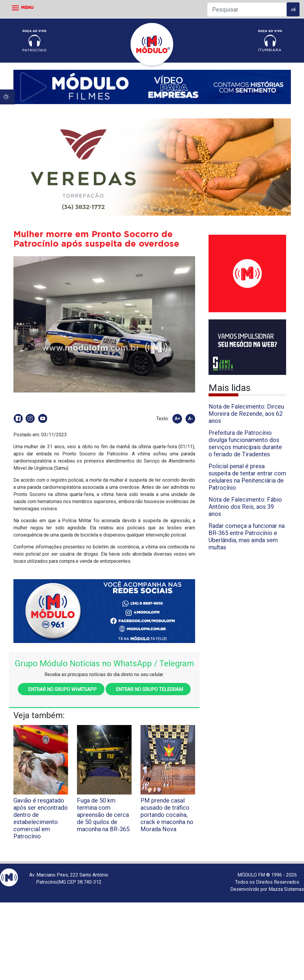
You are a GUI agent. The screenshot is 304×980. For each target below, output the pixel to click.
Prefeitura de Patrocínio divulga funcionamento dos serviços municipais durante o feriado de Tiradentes (245, 443)
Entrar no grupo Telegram (148, 689)
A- (190, 419)
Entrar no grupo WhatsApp (61, 689)
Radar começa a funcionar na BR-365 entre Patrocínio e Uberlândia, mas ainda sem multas (247, 537)
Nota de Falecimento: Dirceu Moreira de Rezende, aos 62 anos (246, 414)
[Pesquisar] (247, 10)
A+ (177, 419)
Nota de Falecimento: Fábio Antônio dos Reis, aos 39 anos (245, 507)
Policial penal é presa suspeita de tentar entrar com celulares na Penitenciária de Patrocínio (247, 477)
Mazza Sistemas (286, 889)
